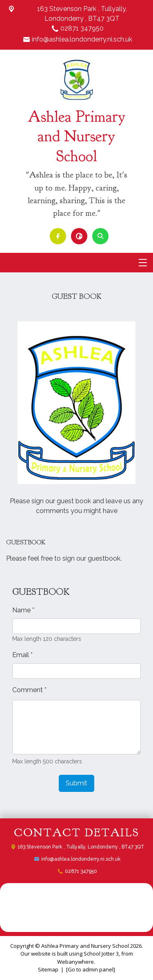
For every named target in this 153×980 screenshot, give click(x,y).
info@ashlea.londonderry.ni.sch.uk (82, 39)
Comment (29, 690)
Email (22, 655)
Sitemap (48, 969)
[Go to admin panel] (91, 969)
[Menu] (143, 263)
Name (23, 610)
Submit (76, 783)
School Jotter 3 (101, 954)
